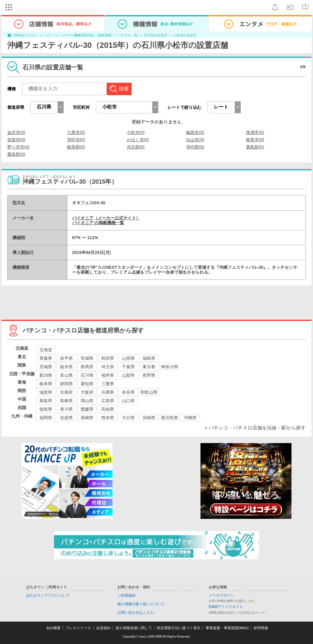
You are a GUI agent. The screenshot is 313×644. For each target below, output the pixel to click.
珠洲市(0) (255, 132)
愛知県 (87, 384)
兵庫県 (108, 392)
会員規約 (103, 628)
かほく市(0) (138, 140)
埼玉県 (108, 367)
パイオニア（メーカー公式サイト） (106, 218)
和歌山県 (149, 392)
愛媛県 (87, 409)
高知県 (108, 409)
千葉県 (128, 367)
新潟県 (46, 375)
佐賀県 (66, 418)
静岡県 (66, 384)
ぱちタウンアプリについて (48, 596)
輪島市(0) (195, 132)
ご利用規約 (126, 596)
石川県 (87, 375)
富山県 (66, 375)
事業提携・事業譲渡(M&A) (227, 628)
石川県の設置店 (155, 35)
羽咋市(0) (76, 140)
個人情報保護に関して (134, 628)
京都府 (66, 392)
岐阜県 (46, 384)
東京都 (149, 367)
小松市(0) (136, 132)
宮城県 (87, 358)
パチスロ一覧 (128, 35)
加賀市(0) (16, 140)
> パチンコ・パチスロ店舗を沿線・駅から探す (255, 428)
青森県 (46, 358)
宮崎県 (149, 418)
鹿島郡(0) (255, 147)
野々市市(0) (18, 147)
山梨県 (128, 375)
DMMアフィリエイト (226, 607)
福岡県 (46, 418)
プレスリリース (78, 628)
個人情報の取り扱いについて (141, 604)
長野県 (149, 375)
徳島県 (46, 409)
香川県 (66, 409)
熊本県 (108, 418)
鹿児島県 (170, 418)
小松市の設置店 (185, 35)
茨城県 (46, 367)
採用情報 (261, 628)
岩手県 (66, 358)
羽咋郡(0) (195, 147)
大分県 (128, 418)
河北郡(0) (136, 147)
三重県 (108, 384)
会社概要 (53, 628)
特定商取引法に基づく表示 (179, 628)
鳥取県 (46, 401)
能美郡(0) (76, 147)
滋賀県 (46, 392)
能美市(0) (255, 140)
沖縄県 (190, 418)
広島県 (108, 401)
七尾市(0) (76, 132)
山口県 (128, 401)
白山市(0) (195, 140)
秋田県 (108, 358)
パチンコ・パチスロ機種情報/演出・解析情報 (78, 35)
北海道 (46, 350)
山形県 (128, 358)
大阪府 (87, 392)
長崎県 (87, 418)
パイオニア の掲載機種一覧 (98, 223)
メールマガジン (221, 595)
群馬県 (87, 367)
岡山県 (87, 401)
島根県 (66, 401)
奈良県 (128, 392)
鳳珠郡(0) (16, 154)
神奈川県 (170, 367)
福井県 (108, 375)
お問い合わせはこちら (136, 612)
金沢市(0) (16, 132)
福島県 (149, 358)
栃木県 (66, 367)
